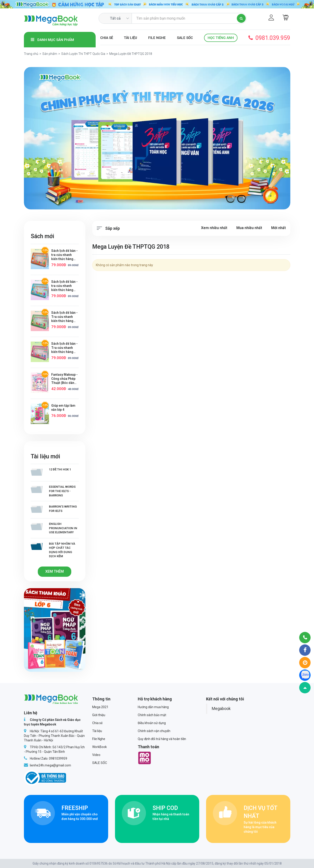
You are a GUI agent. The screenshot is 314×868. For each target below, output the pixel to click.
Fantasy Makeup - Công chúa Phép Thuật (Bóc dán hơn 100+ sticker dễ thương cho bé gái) (64, 379)
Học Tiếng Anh (221, 38)
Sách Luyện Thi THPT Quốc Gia (83, 54)
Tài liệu (130, 38)
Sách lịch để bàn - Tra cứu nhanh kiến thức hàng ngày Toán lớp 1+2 (65, 348)
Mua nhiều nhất (249, 228)
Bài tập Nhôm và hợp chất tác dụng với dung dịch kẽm (53, 550)
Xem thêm (55, 571)
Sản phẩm (50, 54)
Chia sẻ (107, 38)
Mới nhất (278, 228)
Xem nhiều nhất (214, 228)
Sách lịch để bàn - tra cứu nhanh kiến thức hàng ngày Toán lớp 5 (64, 286)
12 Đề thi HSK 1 (51, 472)
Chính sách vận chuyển (154, 731)
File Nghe (157, 38)
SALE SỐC (185, 38)
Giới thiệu (99, 715)
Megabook (221, 709)
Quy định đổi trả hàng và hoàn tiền (162, 739)
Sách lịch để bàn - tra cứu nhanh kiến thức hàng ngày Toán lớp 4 (64, 255)
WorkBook (100, 747)
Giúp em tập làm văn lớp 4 (63, 408)
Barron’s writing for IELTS (54, 509)
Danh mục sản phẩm (52, 40)
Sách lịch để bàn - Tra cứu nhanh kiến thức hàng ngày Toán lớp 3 (64, 317)
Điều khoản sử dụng (152, 723)
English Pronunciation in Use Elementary (54, 528)
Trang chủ (31, 54)
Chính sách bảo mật (152, 715)
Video (96, 755)
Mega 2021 (100, 707)
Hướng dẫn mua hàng (153, 707)
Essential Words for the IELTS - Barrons (53, 491)
